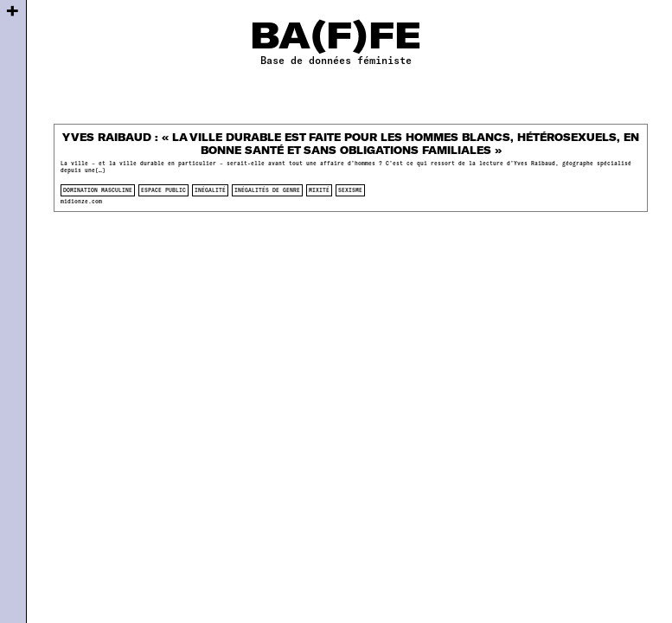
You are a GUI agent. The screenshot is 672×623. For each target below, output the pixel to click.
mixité (319, 190)
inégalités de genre (267, 190)
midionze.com (81, 201)
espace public (163, 190)
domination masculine (98, 190)
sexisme (350, 190)
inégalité (210, 190)
